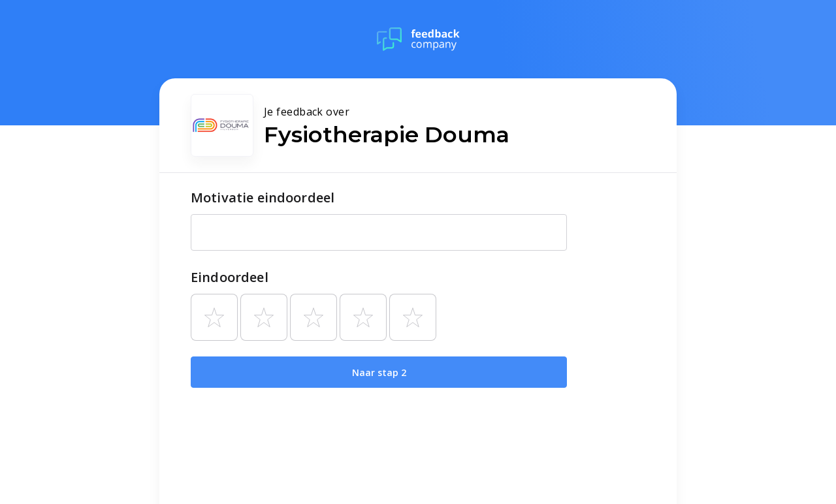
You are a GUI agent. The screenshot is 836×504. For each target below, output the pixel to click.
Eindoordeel (230, 277)
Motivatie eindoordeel (263, 197)
